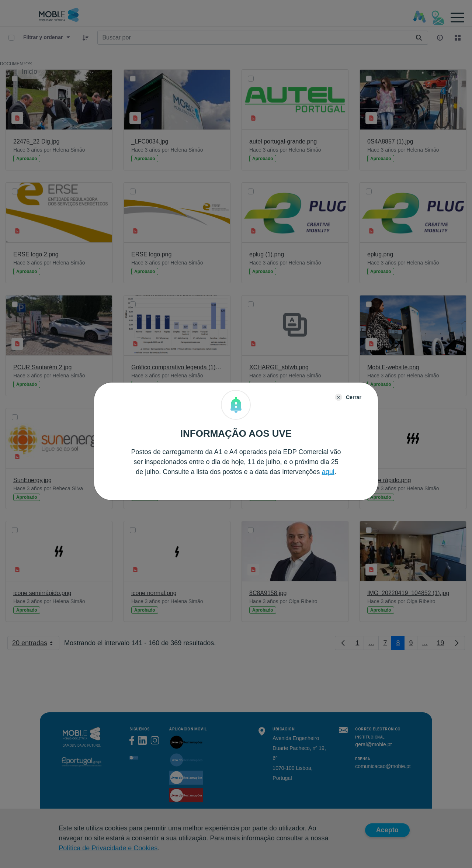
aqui (328, 472)
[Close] (348, 397)
